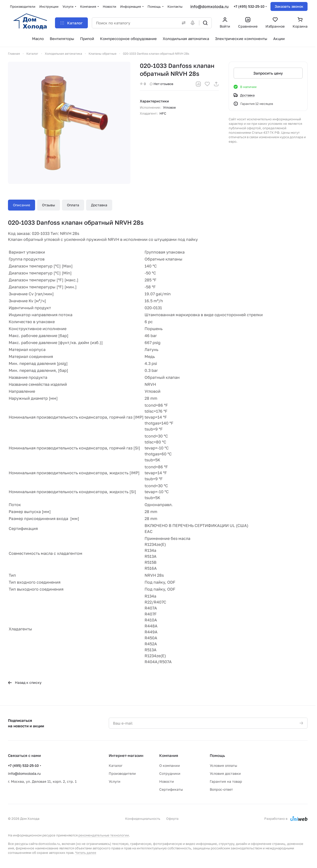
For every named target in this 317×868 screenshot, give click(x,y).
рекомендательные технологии (104, 835)
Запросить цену (268, 73)
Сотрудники (170, 773)
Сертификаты (171, 789)
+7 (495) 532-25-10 (249, 6)
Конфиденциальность (143, 819)
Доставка (99, 205)
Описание (22, 205)
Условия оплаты (223, 765)
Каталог (116, 765)
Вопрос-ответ (221, 789)
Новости (167, 781)
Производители (122, 773)
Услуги (115, 781)
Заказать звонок (289, 6)
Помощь (217, 755)
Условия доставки (225, 773)
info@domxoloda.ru (210, 6)
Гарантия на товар (226, 781)
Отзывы (49, 205)
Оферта (172, 819)
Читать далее (86, 853)
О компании (170, 765)
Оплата (73, 205)
